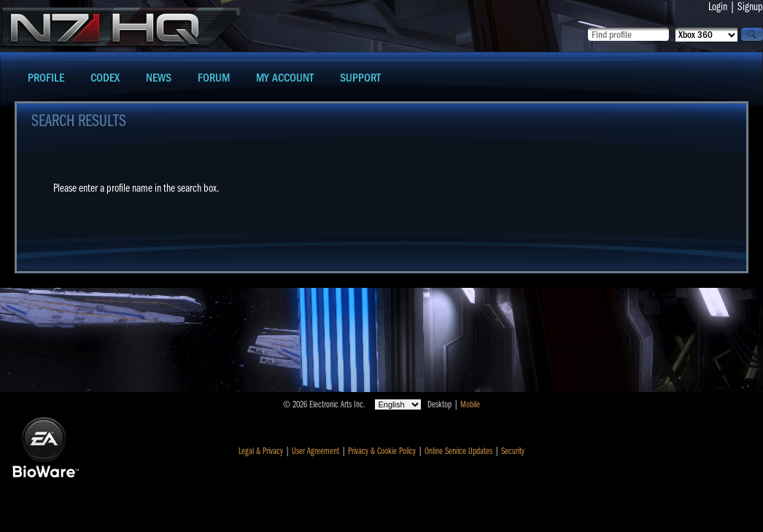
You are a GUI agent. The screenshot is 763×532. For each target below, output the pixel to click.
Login (718, 7)
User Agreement (315, 451)
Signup (750, 7)
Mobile (470, 404)
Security (513, 451)
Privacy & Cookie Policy (382, 451)
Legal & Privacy (261, 451)
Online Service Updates (458, 451)
